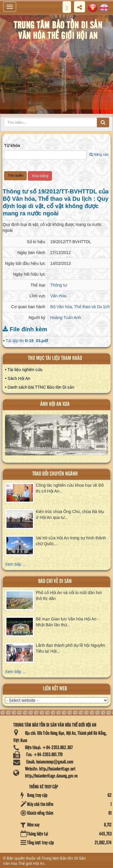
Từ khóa (12, 145)
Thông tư (58, 285)
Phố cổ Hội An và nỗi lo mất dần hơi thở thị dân (69, 596)
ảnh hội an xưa (55, 404)
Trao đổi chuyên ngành (55, 474)
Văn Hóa (58, 296)
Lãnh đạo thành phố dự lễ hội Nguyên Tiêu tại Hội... (70, 648)
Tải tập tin (27, 341)
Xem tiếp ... (15, 564)
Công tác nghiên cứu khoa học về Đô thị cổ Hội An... (70, 488)
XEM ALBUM (57, 437)
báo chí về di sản (55, 581)
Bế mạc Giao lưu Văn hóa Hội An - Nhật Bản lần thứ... (67, 622)
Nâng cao (99, 155)
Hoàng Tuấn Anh (66, 318)
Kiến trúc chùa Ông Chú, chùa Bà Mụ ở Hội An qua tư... (70, 514)
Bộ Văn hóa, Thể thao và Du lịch (80, 307)
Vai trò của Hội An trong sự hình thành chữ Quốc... (71, 541)
